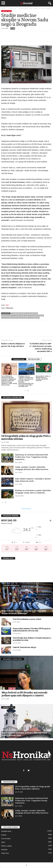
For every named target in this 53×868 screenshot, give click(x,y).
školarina (23, 318)
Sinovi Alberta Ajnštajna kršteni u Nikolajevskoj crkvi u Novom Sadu (24, 734)
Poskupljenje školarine (36, 316)
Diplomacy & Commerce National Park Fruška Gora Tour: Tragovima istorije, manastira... (32, 457)
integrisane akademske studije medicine (24, 313)
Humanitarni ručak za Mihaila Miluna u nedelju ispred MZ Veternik (43, 378)
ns (25, 316)
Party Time (5, 853)
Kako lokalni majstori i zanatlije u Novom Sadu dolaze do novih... (33, 480)
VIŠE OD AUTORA (34, 359)
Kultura (4, 835)
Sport (3, 842)
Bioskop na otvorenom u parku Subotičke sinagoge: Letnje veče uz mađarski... (33, 492)
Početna (3, 9)
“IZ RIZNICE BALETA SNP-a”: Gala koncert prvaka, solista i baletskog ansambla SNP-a (40, 347)
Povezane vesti (19, 359)
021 (7, 305)
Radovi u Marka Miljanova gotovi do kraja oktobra (13, 345)
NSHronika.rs (26, 509)
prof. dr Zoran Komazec (10, 318)
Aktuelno (4, 850)
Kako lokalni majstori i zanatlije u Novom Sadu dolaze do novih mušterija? (24, 612)
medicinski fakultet (9, 316)
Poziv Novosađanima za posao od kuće (27, 619)
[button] (49, 3)
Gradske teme (12, 9)
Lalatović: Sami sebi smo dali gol (24, 647)
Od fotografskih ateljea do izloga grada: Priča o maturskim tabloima (33, 788)
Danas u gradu (6, 846)
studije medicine (33, 318)
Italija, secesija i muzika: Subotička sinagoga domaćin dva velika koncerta (32, 468)
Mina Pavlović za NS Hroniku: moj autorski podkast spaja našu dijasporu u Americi (24, 694)
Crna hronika (6, 839)
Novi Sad (20, 316)
